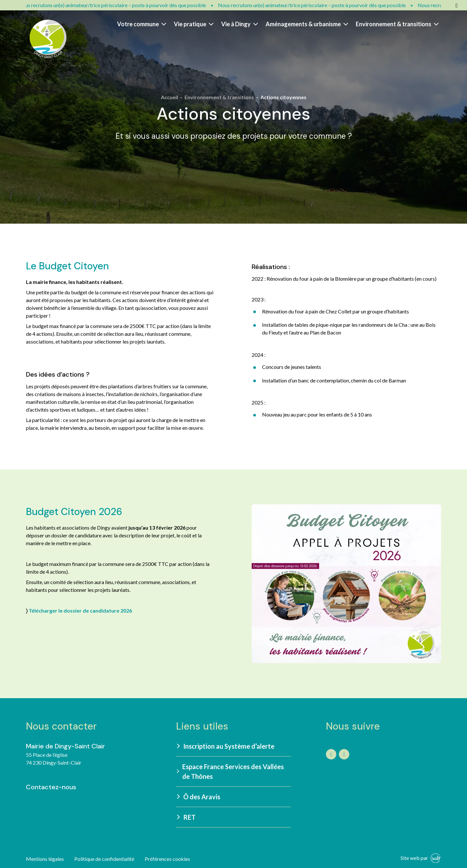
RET (186, 817)
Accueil (169, 97)
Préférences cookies (167, 859)
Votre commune (142, 24)
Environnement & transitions (397, 24)
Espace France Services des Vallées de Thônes (230, 771)
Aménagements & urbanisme (307, 24)
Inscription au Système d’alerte (226, 746)
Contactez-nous (51, 787)
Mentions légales (45, 859)
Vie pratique (194, 24)
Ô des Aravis (198, 797)
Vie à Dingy (239, 24)
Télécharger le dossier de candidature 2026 (80, 610)
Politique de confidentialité (104, 859)
